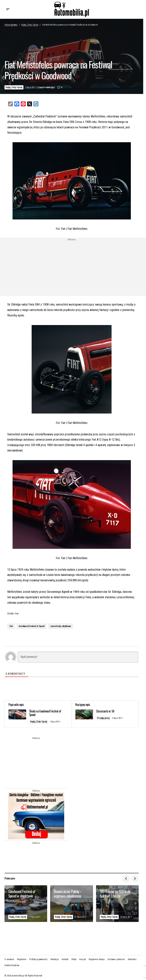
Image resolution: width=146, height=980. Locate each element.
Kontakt (65, 959)
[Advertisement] (41, 267)
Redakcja (55, 959)
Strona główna (11, 25)
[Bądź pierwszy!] (78, 657)
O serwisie (9, 959)
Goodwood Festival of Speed (32, 626)
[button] (8, 9)
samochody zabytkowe (61, 626)
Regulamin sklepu (97, 959)
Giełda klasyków (12, 965)
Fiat (11, 626)
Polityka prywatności (38, 959)
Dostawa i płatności (116, 959)
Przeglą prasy (103, 718)
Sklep (74, 959)
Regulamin (22, 959)
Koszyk (83, 959)
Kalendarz (132, 959)
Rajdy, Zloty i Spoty (30, 25)
